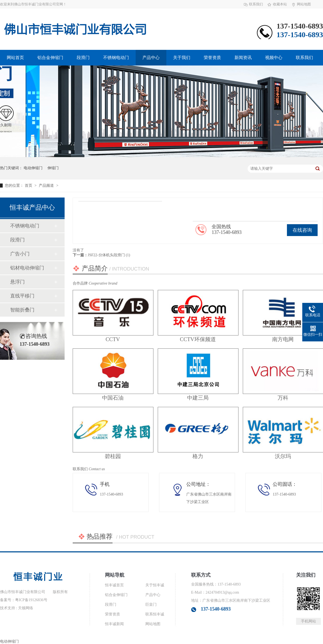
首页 (29, 186)
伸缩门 (53, 168)
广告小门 (20, 254)
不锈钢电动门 (116, 58)
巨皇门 (151, 605)
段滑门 (83, 58)
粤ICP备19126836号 (31, 600)
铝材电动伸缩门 (27, 268)
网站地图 (304, 4)
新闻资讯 (243, 58)
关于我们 (182, 58)
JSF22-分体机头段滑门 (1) (109, 255)
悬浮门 (17, 282)
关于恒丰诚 (155, 585)
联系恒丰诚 (155, 614)
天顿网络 (26, 608)
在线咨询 (302, 230)
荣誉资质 (212, 58)
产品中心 (151, 58)
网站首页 (15, 58)
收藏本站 (280, 4)
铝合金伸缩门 (50, 58)
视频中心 (274, 58)
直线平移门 (22, 296)
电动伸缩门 (33, 168)
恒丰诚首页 (114, 585)
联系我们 (256, 4)
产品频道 (47, 186)
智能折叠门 (22, 310)
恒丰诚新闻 (114, 624)
